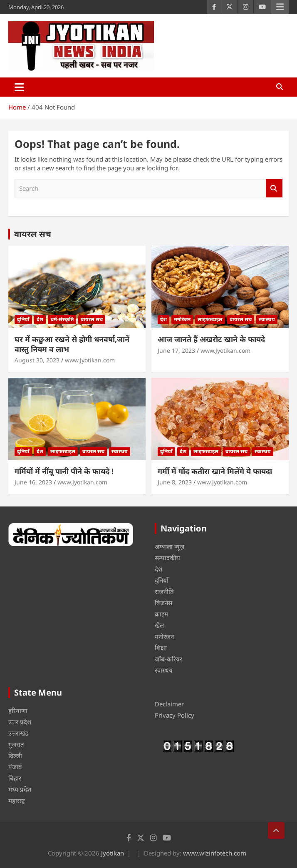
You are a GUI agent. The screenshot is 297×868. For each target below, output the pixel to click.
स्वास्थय (267, 319)
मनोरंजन (182, 319)
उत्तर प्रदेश (20, 722)
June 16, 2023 (33, 482)
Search (274, 188)
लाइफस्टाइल (210, 319)
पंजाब (15, 767)
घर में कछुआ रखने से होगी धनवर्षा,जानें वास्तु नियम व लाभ (72, 344)
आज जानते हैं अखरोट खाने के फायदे (211, 339)
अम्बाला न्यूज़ (170, 546)
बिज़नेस (163, 603)
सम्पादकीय (167, 558)
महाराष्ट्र (17, 801)
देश (40, 319)
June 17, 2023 (176, 350)
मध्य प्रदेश (20, 789)
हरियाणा (18, 711)
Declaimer (169, 704)
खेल (159, 625)
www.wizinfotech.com (215, 853)
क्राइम (161, 614)
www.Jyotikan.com (90, 360)
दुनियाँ (23, 319)
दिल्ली (15, 756)
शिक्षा (161, 648)
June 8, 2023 (175, 482)
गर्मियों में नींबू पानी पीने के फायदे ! (64, 471)
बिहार (15, 778)
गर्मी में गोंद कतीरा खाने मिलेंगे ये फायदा (215, 471)
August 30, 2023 (37, 360)
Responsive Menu (280, 7)
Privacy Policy (174, 715)
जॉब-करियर (168, 659)
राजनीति (164, 591)
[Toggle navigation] (19, 87)
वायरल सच (33, 234)
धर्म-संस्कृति (62, 319)
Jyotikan (113, 853)
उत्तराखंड (18, 733)
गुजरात (16, 744)
